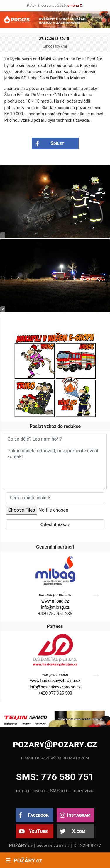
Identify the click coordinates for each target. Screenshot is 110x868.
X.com (79, 831)
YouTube (38, 831)
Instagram (79, 815)
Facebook (38, 815)
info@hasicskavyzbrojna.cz (55, 687)
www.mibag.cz (55, 601)
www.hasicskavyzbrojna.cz (55, 681)
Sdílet (57, 143)
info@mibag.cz (55, 607)
